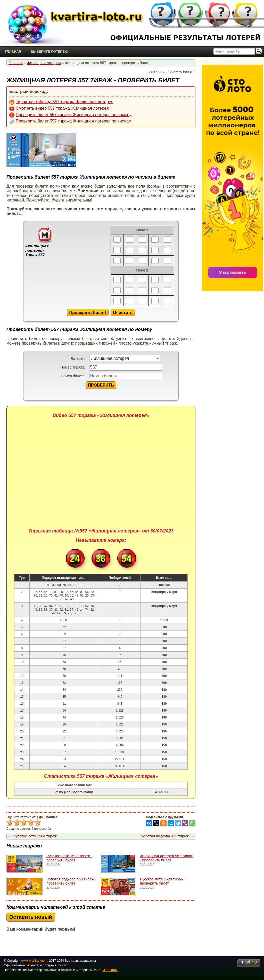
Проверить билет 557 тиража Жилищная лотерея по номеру (70, 115)
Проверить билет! (88, 312)
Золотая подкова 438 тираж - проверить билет (71, 881)
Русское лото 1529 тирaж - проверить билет (69, 858)
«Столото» (110, 970)
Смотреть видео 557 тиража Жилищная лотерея (59, 109)
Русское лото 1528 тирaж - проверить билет (163, 881)
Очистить (123, 312)
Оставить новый (31, 917)
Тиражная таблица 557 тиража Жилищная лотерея (61, 102)
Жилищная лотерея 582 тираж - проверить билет (166, 858)
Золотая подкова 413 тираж (165, 836)
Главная (13, 52)
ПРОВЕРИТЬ (101, 385)
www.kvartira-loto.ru (35, 961)
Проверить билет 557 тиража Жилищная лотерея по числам (70, 121)
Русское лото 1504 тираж (35, 836)
